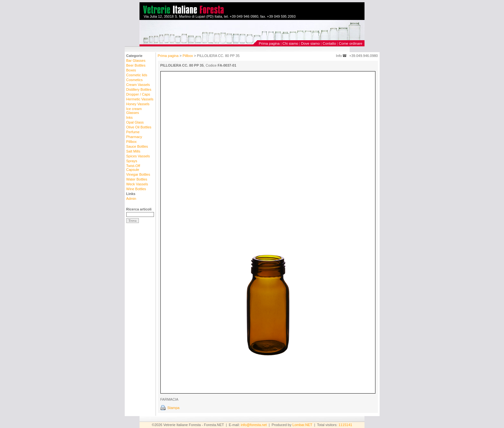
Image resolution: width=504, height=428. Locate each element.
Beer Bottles (136, 65)
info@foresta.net (254, 425)
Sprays (132, 161)
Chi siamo (290, 43)
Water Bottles (137, 179)
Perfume (133, 132)
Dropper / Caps (138, 94)
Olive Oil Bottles (139, 127)
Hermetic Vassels (140, 99)
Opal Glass (135, 122)
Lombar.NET (302, 425)
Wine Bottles (136, 189)
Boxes (131, 70)
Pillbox (131, 142)
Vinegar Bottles (138, 174)
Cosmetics (135, 80)
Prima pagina (269, 43)
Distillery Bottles (139, 89)
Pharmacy (134, 137)
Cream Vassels (138, 85)
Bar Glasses (136, 60)
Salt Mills (133, 151)
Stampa (174, 408)
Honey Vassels (138, 104)
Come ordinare (351, 43)
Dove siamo (310, 43)
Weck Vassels (137, 184)
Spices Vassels (138, 156)
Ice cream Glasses (134, 111)
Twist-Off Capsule (133, 168)
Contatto (329, 43)
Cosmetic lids (137, 75)
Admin (131, 199)
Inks (130, 117)
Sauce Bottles (137, 146)
